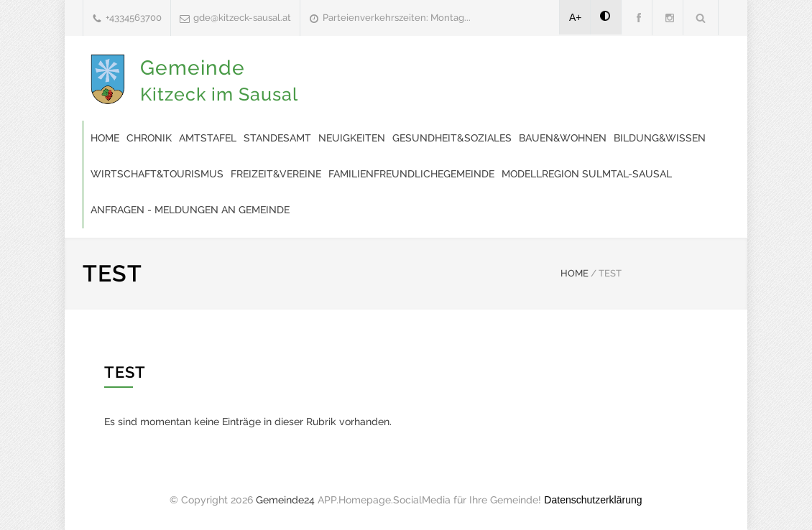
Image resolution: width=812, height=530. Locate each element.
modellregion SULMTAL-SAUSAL (587, 174)
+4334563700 (134, 18)
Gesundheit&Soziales (452, 138)
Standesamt (277, 138)
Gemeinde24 (285, 500)
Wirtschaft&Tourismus (157, 174)
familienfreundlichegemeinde (411, 174)
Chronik (149, 138)
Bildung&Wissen (660, 138)
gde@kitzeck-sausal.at (242, 18)
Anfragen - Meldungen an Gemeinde (190, 210)
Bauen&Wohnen (563, 138)
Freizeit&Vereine (276, 174)
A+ (576, 17)
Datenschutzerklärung (593, 500)
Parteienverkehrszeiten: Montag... (397, 18)
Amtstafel (208, 138)
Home (105, 138)
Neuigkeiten (352, 138)
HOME (575, 273)
